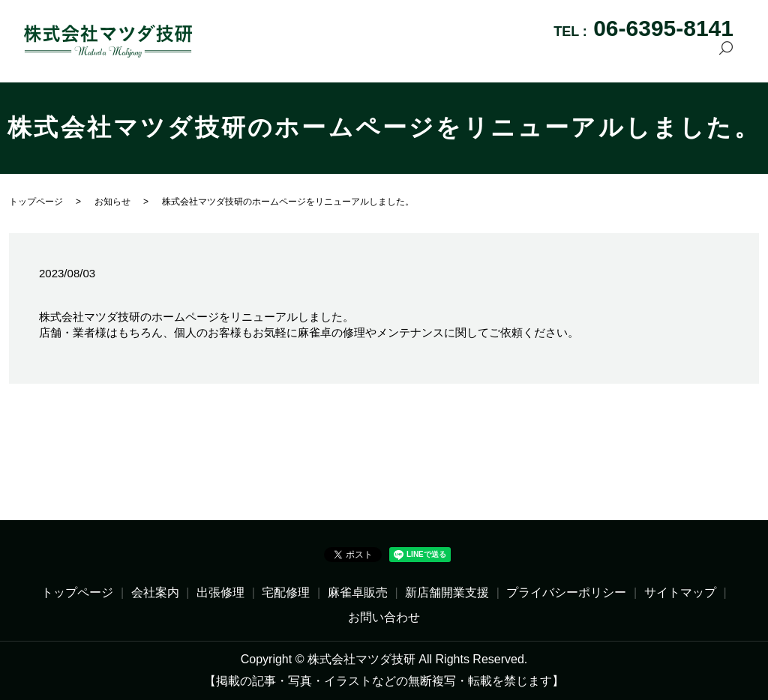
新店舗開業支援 (581, 57)
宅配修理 (436, 57)
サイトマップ (680, 592)
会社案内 (319, 57)
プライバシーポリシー (566, 592)
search (726, 58)
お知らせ (112, 202)
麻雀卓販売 (500, 57)
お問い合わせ (667, 57)
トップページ (249, 57)
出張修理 (377, 57)
